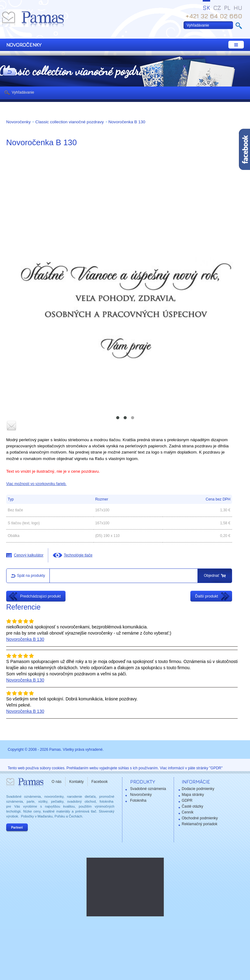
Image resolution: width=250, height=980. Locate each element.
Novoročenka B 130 (127, 122)
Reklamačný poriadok (199, 824)
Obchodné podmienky (200, 818)
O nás (57, 782)
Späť (9, 72)
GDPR (187, 800)
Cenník (188, 812)
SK (206, 8)
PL (227, 8)
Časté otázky (192, 806)
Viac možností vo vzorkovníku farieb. (36, 484)
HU (238, 8)
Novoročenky (18, 122)
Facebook (100, 782)
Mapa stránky (193, 795)
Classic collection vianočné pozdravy (69, 122)
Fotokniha (138, 800)
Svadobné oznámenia (148, 789)
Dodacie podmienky (198, 789)
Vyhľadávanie (23, 92)
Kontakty (76, 782)
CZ (217, 8)
